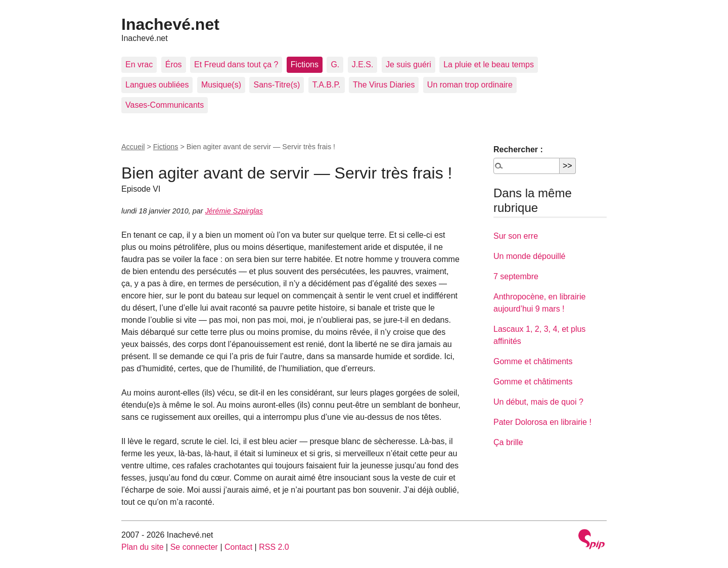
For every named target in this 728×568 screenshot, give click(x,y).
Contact (238, 547)
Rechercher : (518, 149)
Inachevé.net (170, 24)
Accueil (133, 147)
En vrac (139, 64)
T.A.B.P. (327, 85)
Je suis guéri (408, 64)
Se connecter (194, 547)
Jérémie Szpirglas (234, 211)
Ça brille (508, 442)
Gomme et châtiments (533, 361)
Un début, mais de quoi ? (538, 402)
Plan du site (143, 547)
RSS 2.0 (274, 547)
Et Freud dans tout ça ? (236, 64)
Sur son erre (516, 236)
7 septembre (516, 276)
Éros (174, 64)
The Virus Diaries (384, 85)
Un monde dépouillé (529, 256)
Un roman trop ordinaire (470, 85)
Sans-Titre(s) (277, 85)
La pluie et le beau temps (489, 64)
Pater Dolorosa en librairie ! (542, 422)
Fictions (305, 64)
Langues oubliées (157, 85)
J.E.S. (363, 64)
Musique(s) (221, 85)
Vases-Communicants (165, 105)
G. (335, 64)
